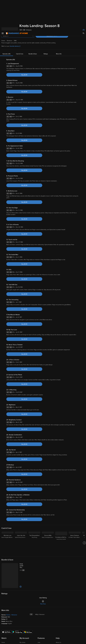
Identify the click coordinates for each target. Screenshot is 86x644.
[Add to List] (84, 30)
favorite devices (15, 46)
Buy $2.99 (24, 75)
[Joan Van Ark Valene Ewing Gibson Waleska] (21, 533)
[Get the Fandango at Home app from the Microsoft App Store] (28, 622)
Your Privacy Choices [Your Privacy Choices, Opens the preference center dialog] (78, 634)
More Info (59, 54)
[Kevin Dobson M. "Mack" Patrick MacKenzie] (75, 533)
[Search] (84, 3)
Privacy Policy (11, 633)
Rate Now (43, 594)
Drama (8, 605)
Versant (16, 631)
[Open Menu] (3, 3)
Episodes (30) (7, 54)
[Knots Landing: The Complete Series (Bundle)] (23, 556)
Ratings (46, 54)
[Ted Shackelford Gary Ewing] (34, 533)
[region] (43, 636)
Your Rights (14, 635)
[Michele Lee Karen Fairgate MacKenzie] (8, 533)
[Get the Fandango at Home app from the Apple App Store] (6, 622)
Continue (78, 639)
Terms (36, 631)
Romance (14, 605)
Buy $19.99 (55, 36)
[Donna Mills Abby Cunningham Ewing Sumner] (48, 533)
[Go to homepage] (17, 3)
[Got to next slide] (84, 533)
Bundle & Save (33, 54)
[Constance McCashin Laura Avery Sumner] (61, 533)
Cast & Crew (20, 54)
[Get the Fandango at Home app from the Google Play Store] (17, 622)
